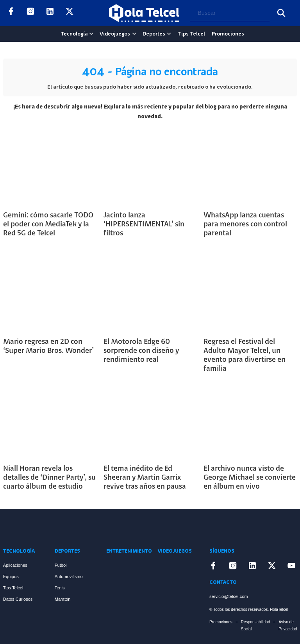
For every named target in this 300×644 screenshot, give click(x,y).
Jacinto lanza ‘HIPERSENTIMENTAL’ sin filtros (144, 225)
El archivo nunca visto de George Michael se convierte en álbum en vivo (250, 478)
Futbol (61, 565)
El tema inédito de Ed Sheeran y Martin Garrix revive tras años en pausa (145, 478)
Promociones (228, 34)
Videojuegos (115, 34)
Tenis (60, 588)
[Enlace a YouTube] (89, 13)
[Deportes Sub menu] (169, 34)
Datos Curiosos (18, 599)
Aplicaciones (15, 565)
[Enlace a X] (70, 13)
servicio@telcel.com (229, 596)
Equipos (11, 576)
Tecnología (74, 34)
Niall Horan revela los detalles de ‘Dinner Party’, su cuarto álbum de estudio (49, 478)
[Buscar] (281, 13)
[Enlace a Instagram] (30, 13)
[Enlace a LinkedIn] (50, 13)
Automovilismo (69, 576)
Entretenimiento (129, 551)
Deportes (154, 34)
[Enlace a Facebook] (11, 13)
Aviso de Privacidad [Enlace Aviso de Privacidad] (288, 625)
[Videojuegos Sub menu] (134, 34)
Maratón (63, 599)
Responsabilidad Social (256, 625)
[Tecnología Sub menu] (91, 34)
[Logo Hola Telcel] (144, 13)
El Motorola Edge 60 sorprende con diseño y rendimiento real (141, 351)
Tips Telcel (191, 34)
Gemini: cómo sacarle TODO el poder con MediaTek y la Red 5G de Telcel (48, 225)
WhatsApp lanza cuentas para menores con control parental (245, 225)
